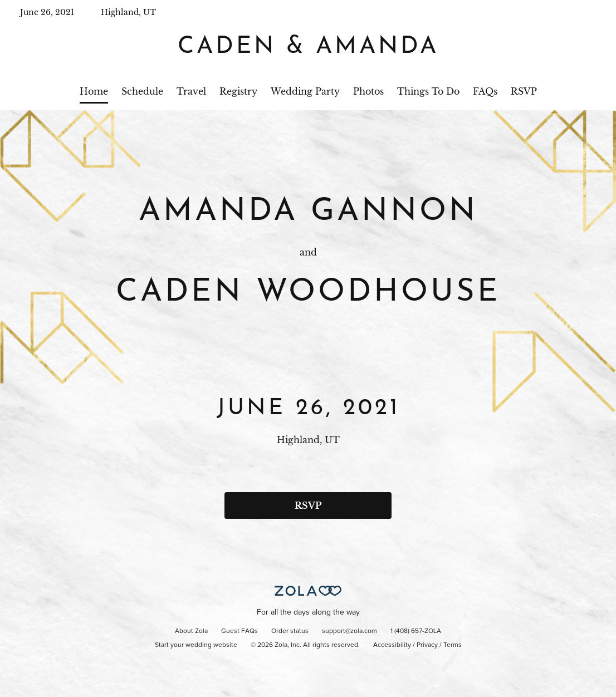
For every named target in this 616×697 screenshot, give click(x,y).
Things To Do (428, 91)
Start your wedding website (196, 645)
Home (94, 91)
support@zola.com (349, 631)
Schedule (142, 91)
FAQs (485, 91)
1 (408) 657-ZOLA (416, 631)
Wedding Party (305, 91)
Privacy (427, 645)
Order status (290, 631)
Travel (191, 91)
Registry (238, 91)
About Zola (191, 631)
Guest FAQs (239, 631)
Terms (453, 645)
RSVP (524, 91)
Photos (368, 91)
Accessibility (392, 645)
